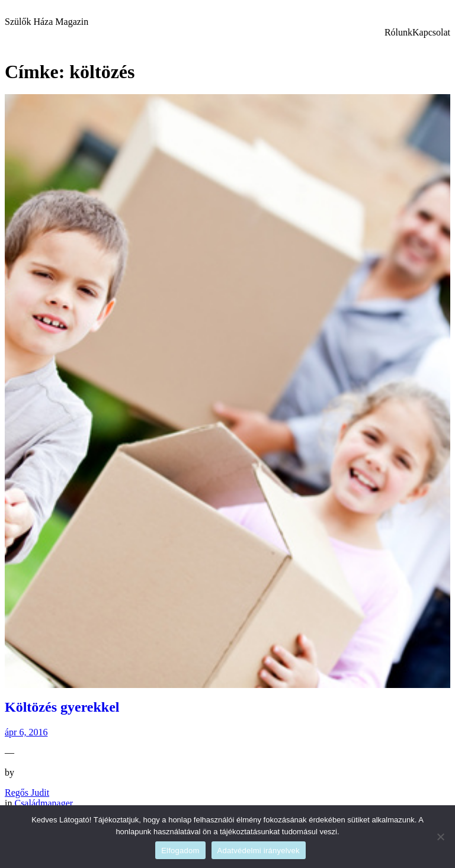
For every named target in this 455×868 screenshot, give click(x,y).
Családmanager (44, 803)
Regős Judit (27, 793)
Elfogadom (180, 851)
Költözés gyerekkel (62, 707)
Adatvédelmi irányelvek (259, 851)
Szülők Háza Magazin (47, 22)
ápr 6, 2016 (26, 732)
